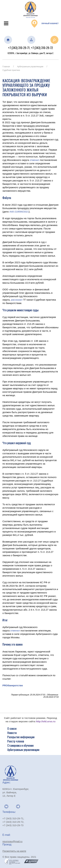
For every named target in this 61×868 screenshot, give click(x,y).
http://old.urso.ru (46, 721)
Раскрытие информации (21, 737)
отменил (34, 160)
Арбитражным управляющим (30, 67)
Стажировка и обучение (20, 745)
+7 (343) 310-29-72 (42, 48)
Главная (6, 67)
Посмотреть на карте (14, 851)
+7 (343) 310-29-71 (19, 48)
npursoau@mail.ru (12, 841)
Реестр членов (16, 741)
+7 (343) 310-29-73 (13, 825)
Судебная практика (11, 70)
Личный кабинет (45, 24)
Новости (12, 733)
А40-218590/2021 (19, 212)
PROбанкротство (13, 685)
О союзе (12, 728)
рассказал (17, 300)
